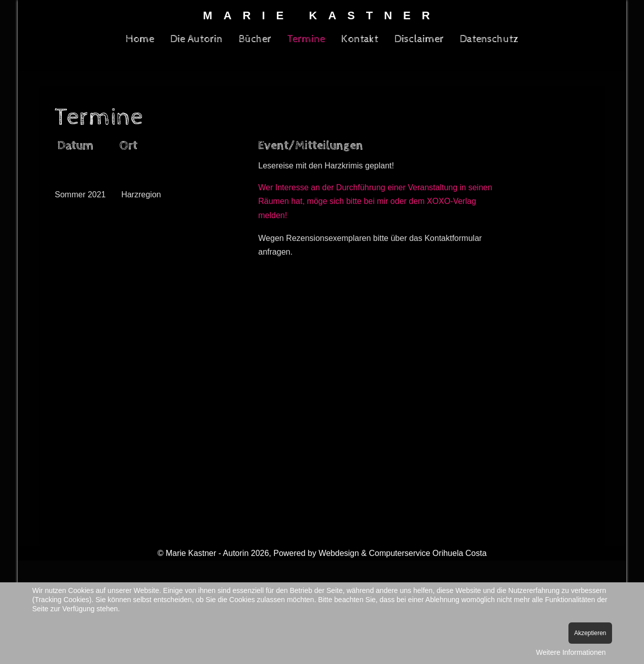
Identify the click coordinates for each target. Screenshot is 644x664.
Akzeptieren (590, 633)
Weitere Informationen (571, 652)
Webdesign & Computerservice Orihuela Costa (402, 553)
